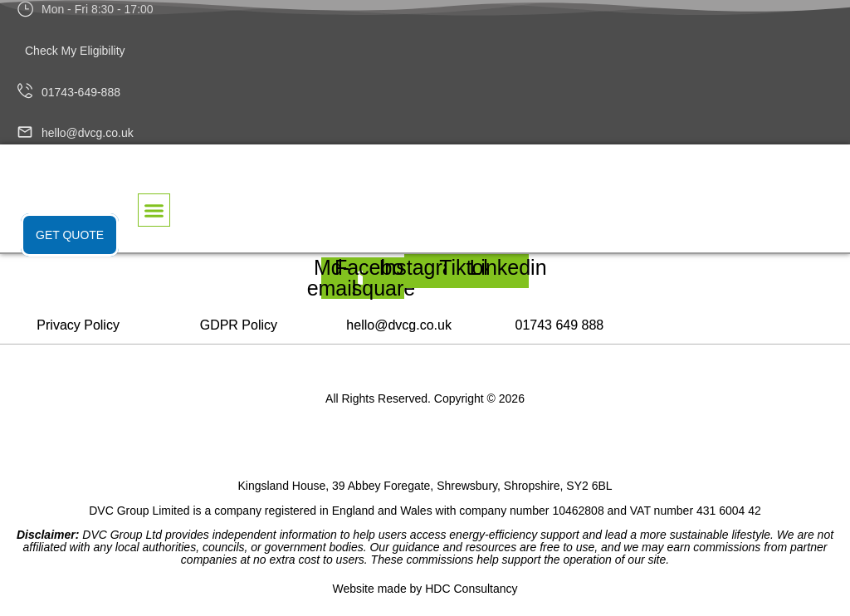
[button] (154, 210)
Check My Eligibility (75, 51)
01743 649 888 (559, 325)
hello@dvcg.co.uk (88, 133)
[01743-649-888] (25, 92)
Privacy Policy (78, 325)
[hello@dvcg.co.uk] (25, 134)
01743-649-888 (81, 92)
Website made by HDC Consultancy (425, 589)
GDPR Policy (239, 325)
